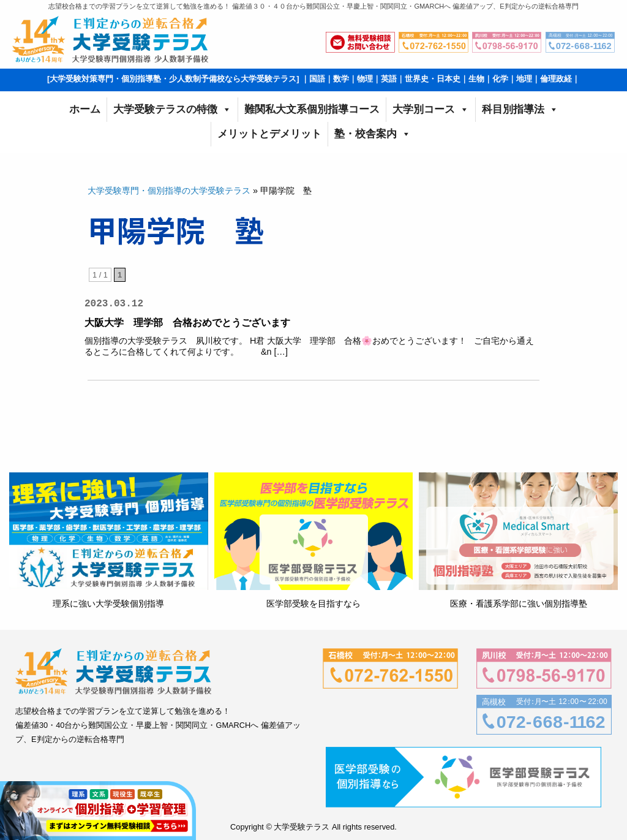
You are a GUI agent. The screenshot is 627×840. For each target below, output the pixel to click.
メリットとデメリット (269, 134)
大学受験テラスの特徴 (172, 110)
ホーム (85, 109)
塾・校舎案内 (373, 134)
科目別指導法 (520, 110)
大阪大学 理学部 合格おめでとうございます (187, 323)
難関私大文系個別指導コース (312, 109)
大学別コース (431, 110)
